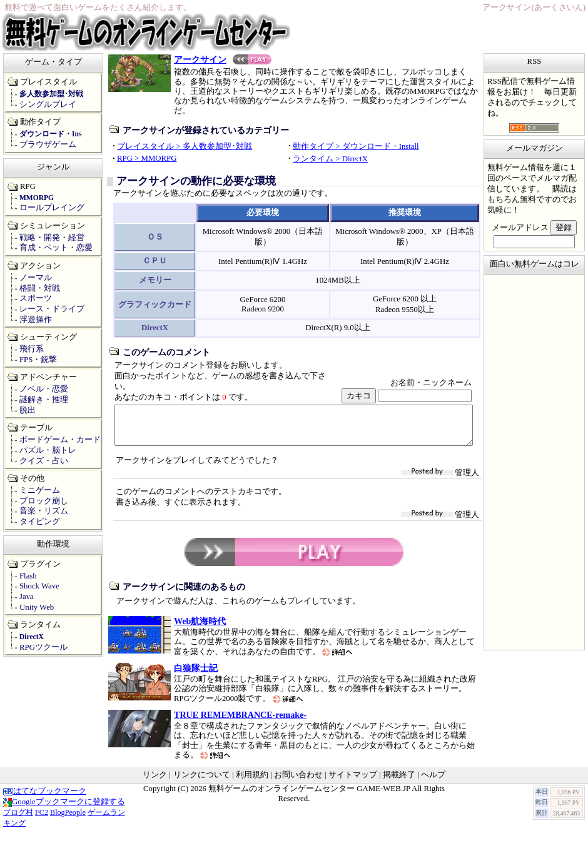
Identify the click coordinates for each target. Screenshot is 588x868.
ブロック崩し (44, 501)
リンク (155, 782)
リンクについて (202, 782)
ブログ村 (18, 820)
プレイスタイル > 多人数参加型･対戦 (185, 146)
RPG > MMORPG (147, 158)
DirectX (32, 637)
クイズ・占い (44, 461)
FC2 (42, 820)
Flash (28, 576)
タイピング (40, 522)
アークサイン (223, 59)
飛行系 (32, 349)
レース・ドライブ (52, 309)
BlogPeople (68, 820)
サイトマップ (353, 782)
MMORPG (37, 198)
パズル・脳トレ (48, 450)
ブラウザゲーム (48, 144)
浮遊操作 (36, 320)
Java (27, 597)
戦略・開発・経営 (52, 238)
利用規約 (252, 782)
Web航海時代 (200, 628)
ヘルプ (433, 782)
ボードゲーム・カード (60, 440)
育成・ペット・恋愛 (56, 248)
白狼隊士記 (196, 675)
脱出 (28, 410)
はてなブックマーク (45, 799)
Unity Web (37, 607)
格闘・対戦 (40, 288)
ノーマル (36, 278)
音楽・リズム (44, 511)
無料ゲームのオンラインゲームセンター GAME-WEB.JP (309, 796)
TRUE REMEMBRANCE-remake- (240, 722)
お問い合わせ (298, 782)
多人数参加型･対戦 (51, 94)
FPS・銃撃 (38, 360)
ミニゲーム (40, 490)
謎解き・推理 (44, 400)
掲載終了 (399, 782)
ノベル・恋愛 (44, 389)
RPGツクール (43, 647)
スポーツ (36, 298)
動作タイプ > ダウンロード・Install (356, 146)
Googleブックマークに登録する (64, 809)
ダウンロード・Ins (50, 134)
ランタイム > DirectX (330, 159)
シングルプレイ (48, 104)
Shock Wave (39, 586)
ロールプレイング (52, 208)
